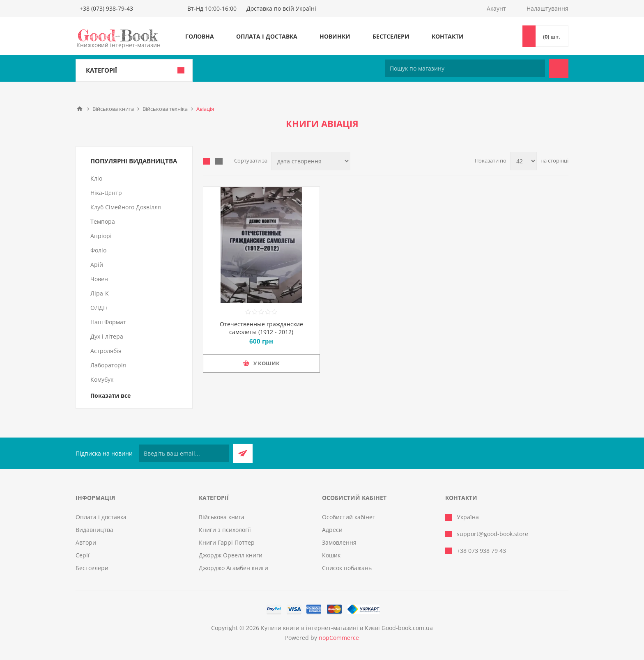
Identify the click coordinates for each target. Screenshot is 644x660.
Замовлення (339, 542)
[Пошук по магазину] (465, 68)
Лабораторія (108, 365)
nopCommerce (339, 638)
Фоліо (98, 250)
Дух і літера (107, 336)
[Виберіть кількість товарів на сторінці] (523, 161)
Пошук (559, 68)
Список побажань (347, 568)
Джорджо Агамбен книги (233, 568)
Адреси (332, 530)
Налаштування (547, 8)
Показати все (110, 395)
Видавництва (94, 530)
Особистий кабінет (349, 517)
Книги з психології (225, 530)
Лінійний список (219, 161)
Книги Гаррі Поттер (227, 542)
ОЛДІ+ (99, 308)
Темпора (103, 221)
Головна (200, 36)
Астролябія (106, 351)
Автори (86, 542)
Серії (83, 555)
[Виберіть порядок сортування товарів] (311, 161)
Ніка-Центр (106, 193)
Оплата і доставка (267, 36)
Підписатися (243, 453)
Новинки (335, 36)
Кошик (331, 555)
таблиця (207, 161)
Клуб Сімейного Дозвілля (126, 207)
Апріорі (101, 236)
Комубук (102, 379)
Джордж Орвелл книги (231, 555)
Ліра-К (100, 293)
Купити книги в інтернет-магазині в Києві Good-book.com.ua (347, 628)
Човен (99, 279)
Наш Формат (108, 322)
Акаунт (496, 8)
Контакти (448, 36)
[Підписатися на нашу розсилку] (184, 453)
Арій (97, 265)
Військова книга (222, 517)
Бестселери (391, 36)
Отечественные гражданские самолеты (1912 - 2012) (261, 328)
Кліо (96, 178)
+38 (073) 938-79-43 (106, 8)
